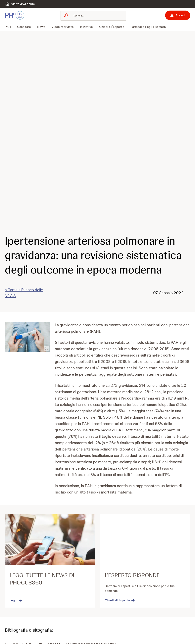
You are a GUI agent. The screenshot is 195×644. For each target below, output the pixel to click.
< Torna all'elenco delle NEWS (24, 293)
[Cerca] (96, 16)
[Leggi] (16, 600)
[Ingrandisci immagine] (47, 348)
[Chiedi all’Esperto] (120, 600)
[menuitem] (9, 27)
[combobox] (93, 16)
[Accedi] (178, 15)
